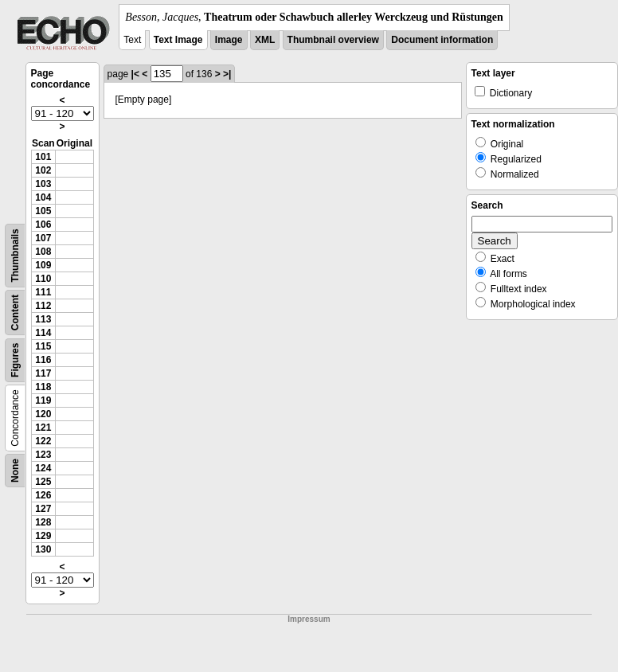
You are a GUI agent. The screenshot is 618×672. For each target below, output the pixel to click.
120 (43, 414)
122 (43, 441)
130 (43, 549)
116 (43, 360)
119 (43, 400)
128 (43, 522)
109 (43, 265)
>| (227, 74)
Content (15, 313)
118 (43, 387)
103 (43, 184)
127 (43, 509)
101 (43, 157)
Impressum (309, 619)
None (15, 471)
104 (43, 197)
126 (43, 495)
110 (43, 279)
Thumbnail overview (333, 40)
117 (43, 373)
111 (43, 292)
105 (43, 211)
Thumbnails (15, 255)
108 (43, 252)
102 (43, 170)
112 (43, 306)
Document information (442, 40)
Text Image (178, 40)
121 (43, 428)
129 (43, 536)
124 (43, 468)
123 (43, 455)
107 (43, 238)
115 (43, 346)
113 (43, 319)
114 (43, 333)
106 (43, 225)
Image (229, 40)
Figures (15, 360)
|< (135, 74)
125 (43, 482)
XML (265, 40)
